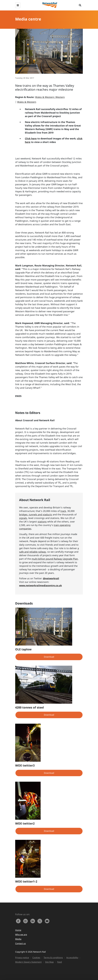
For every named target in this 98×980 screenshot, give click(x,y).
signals (23, 518)
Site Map (49, 962)
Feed (59, 962)
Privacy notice (22, 958)
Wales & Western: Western (50, 97)
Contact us (21, 943)
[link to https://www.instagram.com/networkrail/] (26, 921)
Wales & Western (27, 102)
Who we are (21, 935)
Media (18, 939)
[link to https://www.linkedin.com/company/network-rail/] (33, 921)
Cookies (36, 958)
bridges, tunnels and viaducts (36, 514)
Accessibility (72, 958)
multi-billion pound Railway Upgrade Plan (55, 559)
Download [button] (49, 657)
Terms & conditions (53, 958)
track (63, 511)
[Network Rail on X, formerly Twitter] (40, 921)
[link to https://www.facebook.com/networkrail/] (19, 921)
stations (42, 522)
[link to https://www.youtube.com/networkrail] (47, 921)
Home (18, 930)
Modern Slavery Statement (28, 962)
